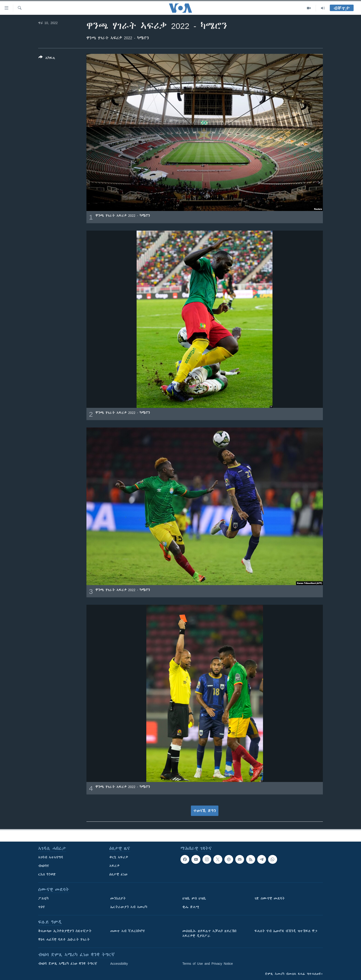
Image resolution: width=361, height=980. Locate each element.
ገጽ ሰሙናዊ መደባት (270, 898)
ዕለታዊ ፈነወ (118, 874)
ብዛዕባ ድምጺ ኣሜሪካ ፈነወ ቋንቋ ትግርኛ (68, 964)
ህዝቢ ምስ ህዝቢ (194, 898)
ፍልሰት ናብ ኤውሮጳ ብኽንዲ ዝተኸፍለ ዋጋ (286, 931)
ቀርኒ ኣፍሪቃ (119, 857)
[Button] (47, 58)
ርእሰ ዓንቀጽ (47, 874)
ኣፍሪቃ (114, 866)
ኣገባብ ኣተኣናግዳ (51, 857)
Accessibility (119, 964)
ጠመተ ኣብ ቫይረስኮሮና (128, 931)
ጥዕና (41, 907)
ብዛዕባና (44, 866)
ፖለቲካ (43, 898)
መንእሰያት (118, 898)
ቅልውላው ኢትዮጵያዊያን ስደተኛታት (65, 931)
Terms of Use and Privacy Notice (208, 964)
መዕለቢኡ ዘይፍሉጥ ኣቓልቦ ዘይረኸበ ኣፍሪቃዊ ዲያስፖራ (209, 933)
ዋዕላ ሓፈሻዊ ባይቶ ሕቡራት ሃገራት (64, 940)
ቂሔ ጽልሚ (191, 907)
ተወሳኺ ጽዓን (205, 811)
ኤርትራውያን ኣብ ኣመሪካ (129, 907)
